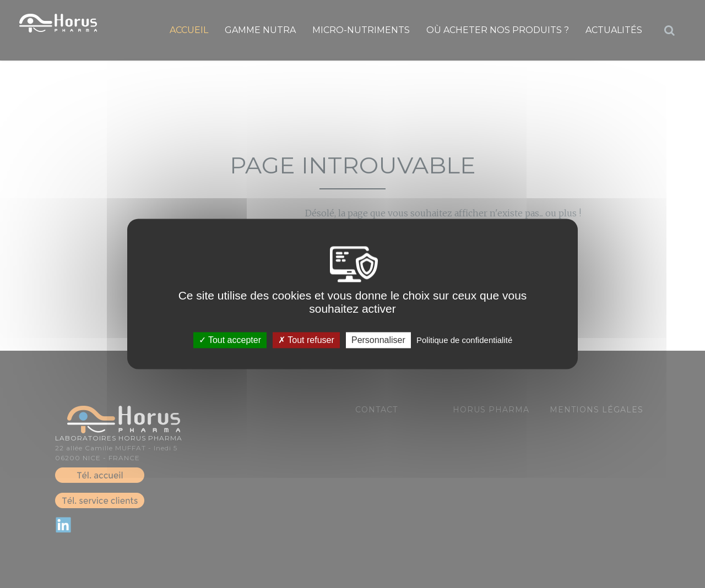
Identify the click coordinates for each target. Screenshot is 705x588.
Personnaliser (378, 340)
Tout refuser (306, 340)
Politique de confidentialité (464, 340)
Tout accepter (230, 340)
